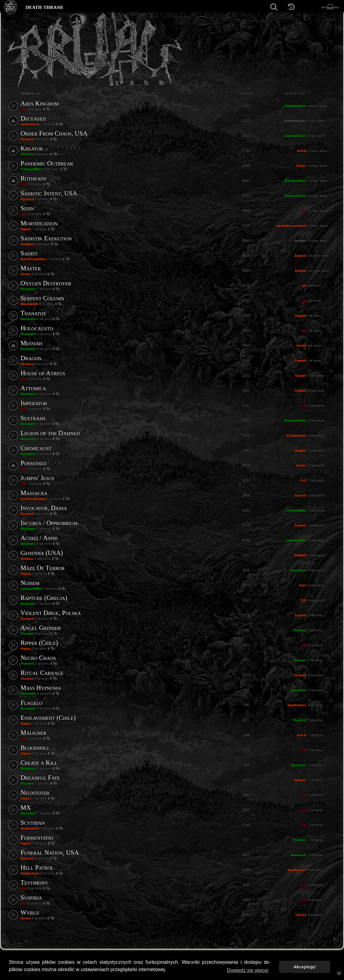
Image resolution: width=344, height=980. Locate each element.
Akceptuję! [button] (305, 967)
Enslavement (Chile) (48, 718)
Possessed (34, 463)
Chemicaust (36, 448)
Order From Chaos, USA (54, 133)
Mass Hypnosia (41, 688)
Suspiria (31, 897)
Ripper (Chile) (39, 643)
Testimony (34, 882)
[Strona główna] (11, 7)
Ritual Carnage (42, 673)
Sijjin (27, 208)
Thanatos (33, 313)
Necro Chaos (38, 658)
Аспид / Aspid (39, 538)
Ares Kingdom (40, 103)
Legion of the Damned (50, 433)
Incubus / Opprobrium (49, 523)
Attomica (33, 388)
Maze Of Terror (43, 568)
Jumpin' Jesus (37, 478)
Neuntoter (35, 793)
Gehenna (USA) (42, 553)
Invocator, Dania (44, 508)
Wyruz (30, 912)
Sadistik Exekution (46, 238)
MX (26, 808)
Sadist (29, 253)
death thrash (44, 7)
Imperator (34, 403)
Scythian (33, 823)
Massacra (34, 493)
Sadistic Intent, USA (49, 193)
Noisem (30, 583)
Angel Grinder (41, 628)
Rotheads (33, 178)
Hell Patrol (37, 867)
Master (31, 268)
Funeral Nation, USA (50, 852)
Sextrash (33, 418)
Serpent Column (42, 298)
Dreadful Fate (40, 778)
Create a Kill (39, 763)
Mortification (39, 223)
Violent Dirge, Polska (51, 613)
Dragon (31, 358)
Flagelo (32, 703)
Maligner (34, 733)
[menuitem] (334, 939)
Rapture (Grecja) (44, 598)
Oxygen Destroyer (46, 283)
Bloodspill (35, 748)
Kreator (32, 148)
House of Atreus (43, 373)
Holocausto (37, 328)
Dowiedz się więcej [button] (248, 970)
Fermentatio (37, 838)
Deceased (33, 118)
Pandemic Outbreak (47, 163)
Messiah (31, 343)
